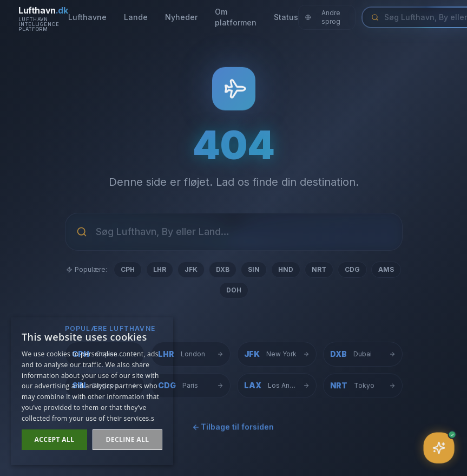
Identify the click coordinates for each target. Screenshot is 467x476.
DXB (223, 269)
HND (286, 269)
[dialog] (92, 391)
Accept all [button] (55, 439)
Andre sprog (323, 17)
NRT (319, 269)
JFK (191, 269)
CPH (128, 269)
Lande (136, 17)
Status (286, 17)
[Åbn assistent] (439, 448)
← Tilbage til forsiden (234, 429)
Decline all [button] (128, 439)
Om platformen (236, 17)
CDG (352, 269)
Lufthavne (87, 17)
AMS (386, 269)
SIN (254, 269)
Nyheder (181, 17)
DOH (234, 290)
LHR (160, 269)
